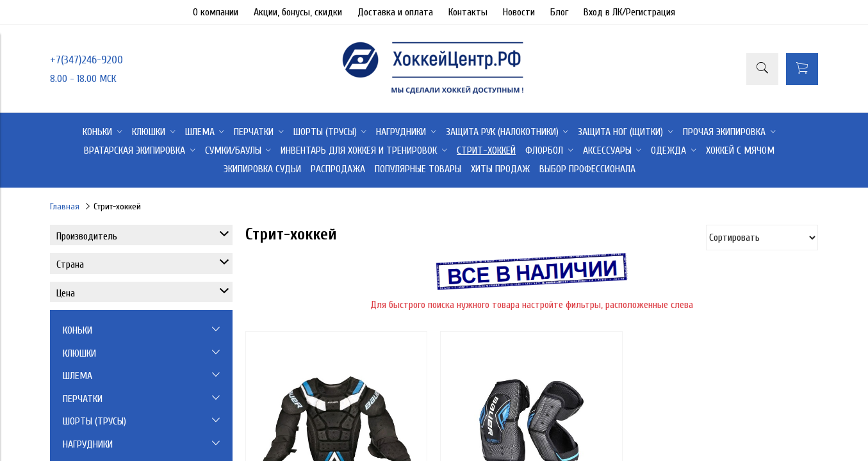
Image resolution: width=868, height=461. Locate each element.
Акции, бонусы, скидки (298, 12)
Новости (519, 12)
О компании (216, 12)
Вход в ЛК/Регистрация (629, 12)
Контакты (468, 12)
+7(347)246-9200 (86, 60)
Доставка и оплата (395, 12)
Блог (559, 12)
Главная (65, 206)
